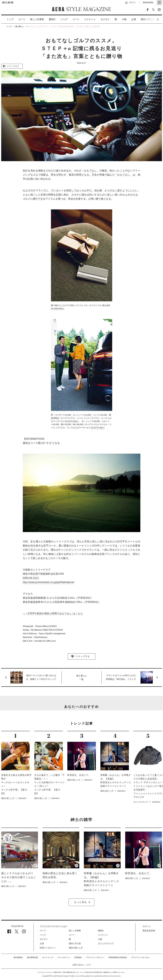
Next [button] (152, 19)
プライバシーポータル (140, 957)
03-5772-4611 (72, 421)
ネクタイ (105, 19)
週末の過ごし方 (76, 948)
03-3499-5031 (57, 309)
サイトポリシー (64, 957)
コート (76, 19)
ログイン (132, 2)
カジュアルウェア (106, 943)
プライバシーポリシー (95, 957)
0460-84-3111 (31, 578)
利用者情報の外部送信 (118, 957)
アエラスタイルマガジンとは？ (54, 926)
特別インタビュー (48, 948)
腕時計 (52, 19)
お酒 (134, 19)
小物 (124, 19)
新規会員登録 (148, 2)
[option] (8, 19)
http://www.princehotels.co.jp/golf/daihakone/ (49, 582)
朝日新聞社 (18, 957)
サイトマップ (48, 957)
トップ (10, 19)
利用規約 (78, 957)
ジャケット (90, 19)
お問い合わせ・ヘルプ (82, 965)
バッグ (64, 19)
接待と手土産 (75, 943)
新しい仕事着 (37, 19)
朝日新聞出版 (32, 957)
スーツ (22, 19)
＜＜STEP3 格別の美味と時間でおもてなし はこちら (53, 613)
